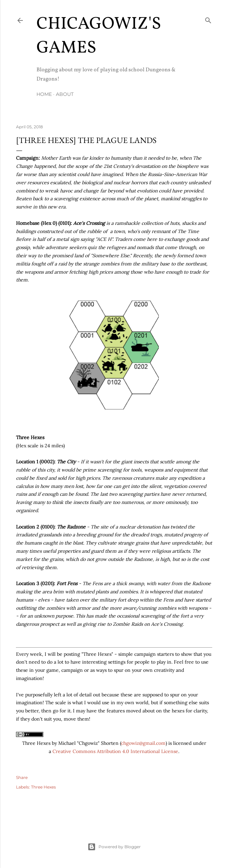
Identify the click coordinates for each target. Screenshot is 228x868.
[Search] (208, 19)
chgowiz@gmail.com (143, 743)
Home (44, 94)
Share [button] (22, 777)
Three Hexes (43, 787)
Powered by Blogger (114, 847)
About (65, 94)
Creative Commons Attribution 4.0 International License (115, 751)
